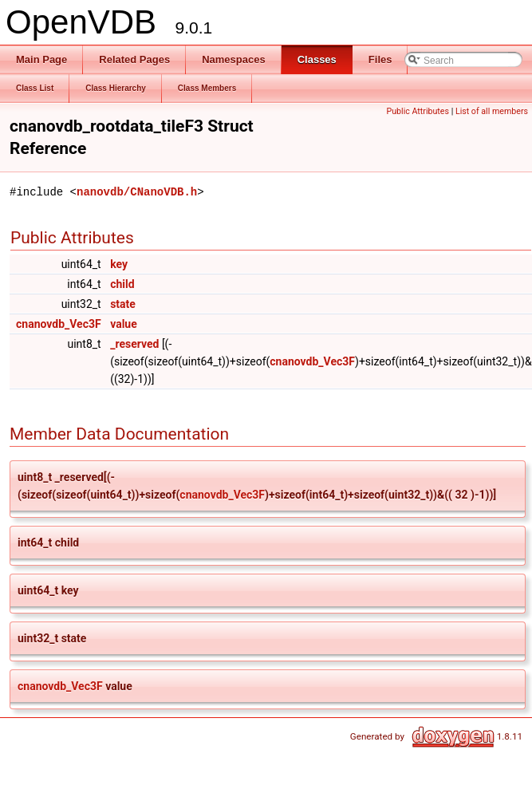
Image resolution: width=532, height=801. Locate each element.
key (119, 264)
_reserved (134, 344)
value (124, 324)
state (123, 304)
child (122, 284)
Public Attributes (418, 111)
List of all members (492, 111)
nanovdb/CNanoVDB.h (137, 192)
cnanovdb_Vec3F (59, 324)
